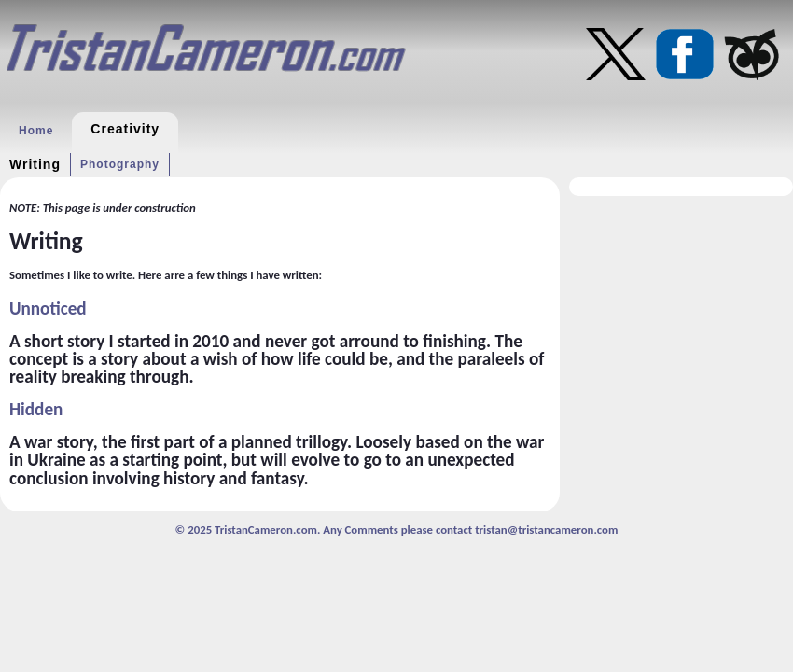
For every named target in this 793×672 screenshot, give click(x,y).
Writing (35, 164)
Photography (120, 164)
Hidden (36, 409)
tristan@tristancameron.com (546, 530)
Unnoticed (48, 308)
